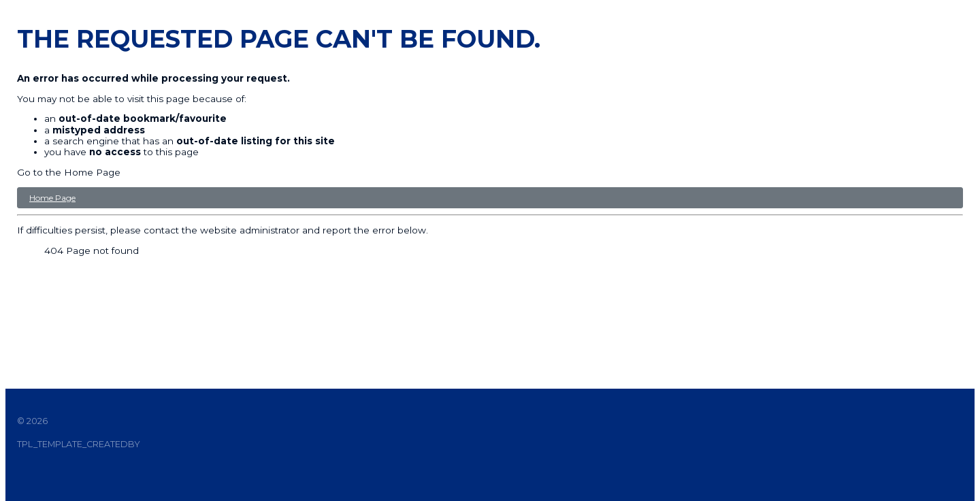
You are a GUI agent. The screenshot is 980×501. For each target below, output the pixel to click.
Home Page (52, 198)
